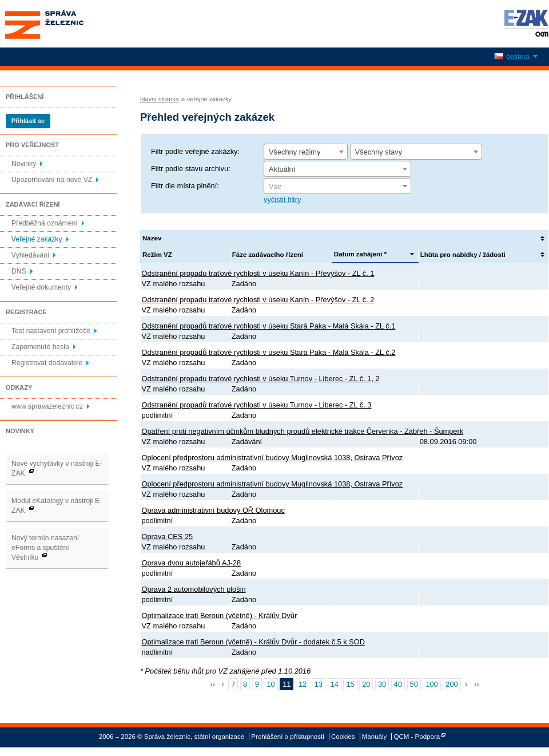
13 (319, 684)
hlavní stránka (160, 99)
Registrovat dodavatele (47, 363)
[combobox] (306, 152)
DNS (19, 271)
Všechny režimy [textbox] (295, 152)
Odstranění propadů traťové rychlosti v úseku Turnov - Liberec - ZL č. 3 (257, 405)
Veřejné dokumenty (41, 287)
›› (477, 684)
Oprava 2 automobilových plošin (194, 589)
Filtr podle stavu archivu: (191, 169)
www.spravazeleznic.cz (47, 406)
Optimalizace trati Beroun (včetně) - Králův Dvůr (220, 616)
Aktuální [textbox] (282, 169)
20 (366, 684)
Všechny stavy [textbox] (379, 152)
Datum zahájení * (360, 254)
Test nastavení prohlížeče (51, 331)
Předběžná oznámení (45, 223)
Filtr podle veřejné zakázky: (195, 151)
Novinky (24, 164)
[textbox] (337, 187)
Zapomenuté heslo (40, 347)
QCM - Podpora (417, 737)
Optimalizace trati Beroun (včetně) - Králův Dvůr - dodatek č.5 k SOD (253, 642)
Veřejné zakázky (37, 239)
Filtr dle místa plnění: (185, 186)
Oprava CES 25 (168, 537)
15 (350, 684)
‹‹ (212, 684)
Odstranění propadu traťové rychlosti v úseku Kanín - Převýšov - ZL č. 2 (258, 300)
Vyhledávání (30, 255)
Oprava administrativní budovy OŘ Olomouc (213, 510)
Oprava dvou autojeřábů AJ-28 (192, 563)
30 (382, 684)
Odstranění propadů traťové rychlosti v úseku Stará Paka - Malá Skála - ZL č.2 (269, 352)
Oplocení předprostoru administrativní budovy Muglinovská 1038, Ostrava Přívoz (272, 458)
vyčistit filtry (282, 199)
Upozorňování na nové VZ (52, 180)
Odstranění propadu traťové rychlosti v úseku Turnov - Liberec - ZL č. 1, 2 (261, 379)
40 (398, 684)
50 (414, 684)
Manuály (375, 737)
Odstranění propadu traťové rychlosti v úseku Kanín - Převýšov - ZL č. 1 (258, 273)
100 (431, 684)
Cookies (343, 737)
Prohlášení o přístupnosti (287, 737)
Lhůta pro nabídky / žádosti (463, 255)
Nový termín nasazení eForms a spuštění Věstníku (45, 548)
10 (270, 684)
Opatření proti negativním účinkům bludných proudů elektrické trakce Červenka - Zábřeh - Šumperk (303, 431)
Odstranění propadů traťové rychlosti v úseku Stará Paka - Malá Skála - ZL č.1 (269, 326)
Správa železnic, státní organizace (65, 24)
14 (335, 684)
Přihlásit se (28, 121)
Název (152, 238)
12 (303, 684)
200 (451, 684)
